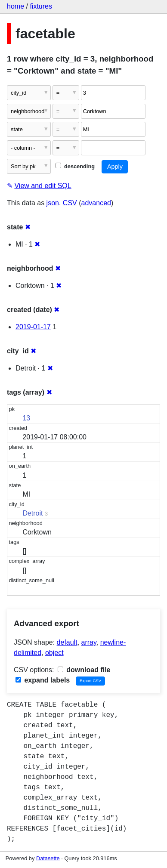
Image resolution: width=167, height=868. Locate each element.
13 (26, 418)
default (67, 642)
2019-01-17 (33, 327)
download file (84, 670)
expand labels (43, 680)
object (54, 653)
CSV (70, 203)
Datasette (48, 858)
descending (75, 166)
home (15, 6)
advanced (96, 203)
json (53, 203)
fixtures (41, 6)
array (89, 642)
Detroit (32, 513)
